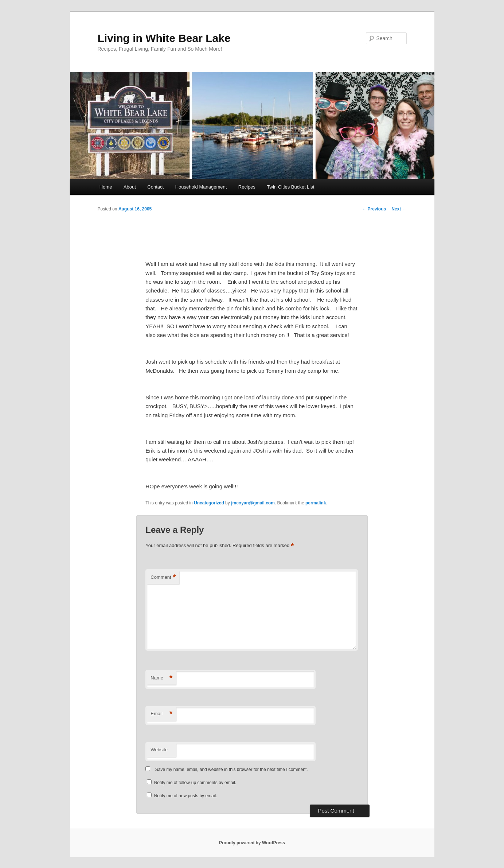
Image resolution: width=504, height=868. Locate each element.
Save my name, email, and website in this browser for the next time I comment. (232, 770)
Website (159, 750)
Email (161, 714)
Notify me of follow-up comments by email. (195, 783)
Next (399, 209)
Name (161, 678)
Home (106, 187)
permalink (316, 503)
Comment (163, 578)
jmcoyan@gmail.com (253, 503)
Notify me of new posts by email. (186, 796)
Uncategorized (209, 503)
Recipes (247, 187)
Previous (374, 209)
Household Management (201, 187)
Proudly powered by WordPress (252, 843)
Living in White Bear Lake (164, 38)
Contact (155, 187)
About (130, 187)
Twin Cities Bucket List (290, 187)
